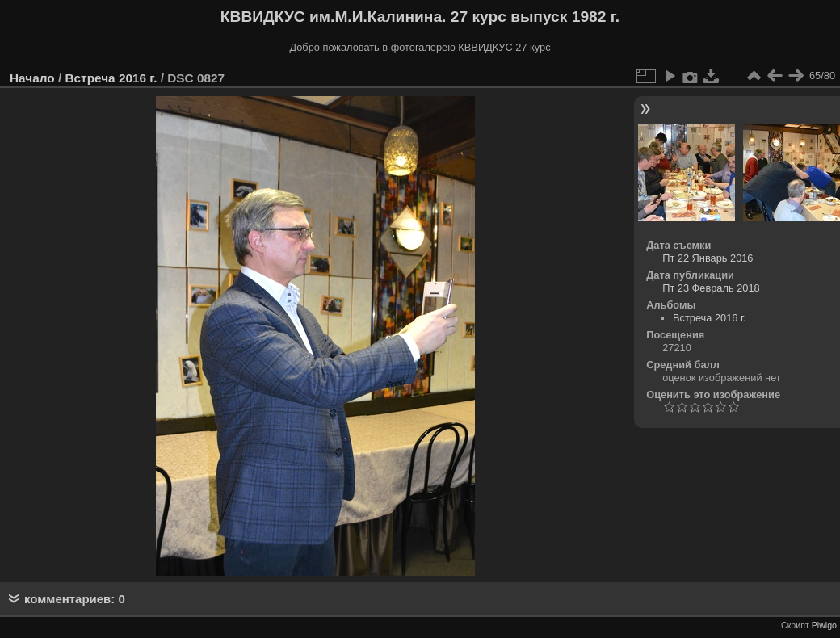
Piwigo (824, 625)
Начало (32, 78)
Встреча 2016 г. (111, 78)
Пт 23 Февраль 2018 (711, 288)
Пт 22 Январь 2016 (708, 258)
